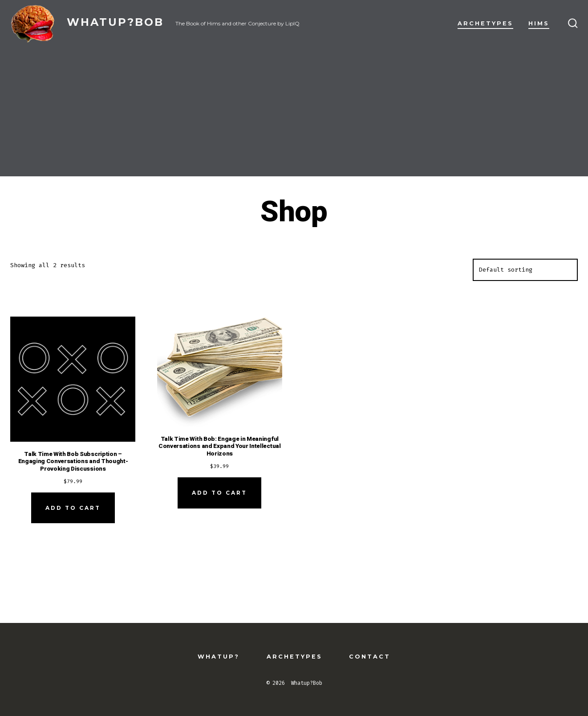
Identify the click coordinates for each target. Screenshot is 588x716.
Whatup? (219, 657)
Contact (370, 657)
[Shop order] (525, 270)
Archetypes (485, 23)
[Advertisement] (294, 114)
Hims (539, 23)
